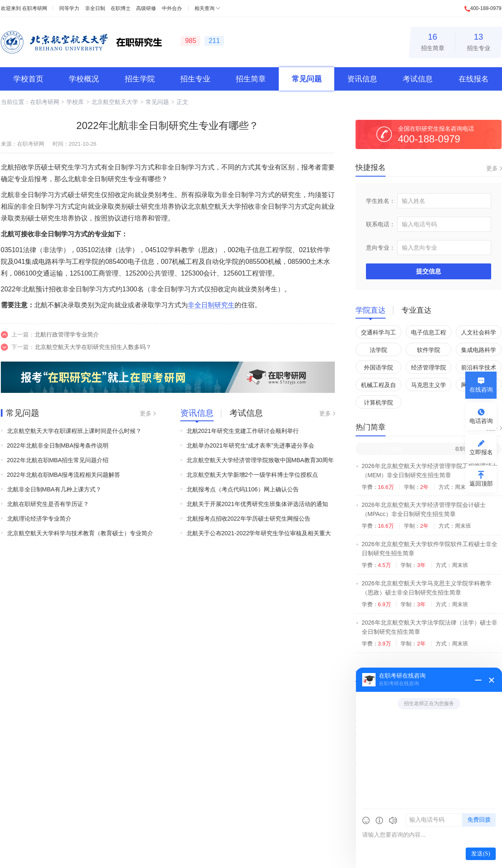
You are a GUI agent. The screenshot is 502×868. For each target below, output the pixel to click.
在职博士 (121, 8)
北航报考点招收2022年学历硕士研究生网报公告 (248, 519)
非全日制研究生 (211, 305)
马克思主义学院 (429, 386)
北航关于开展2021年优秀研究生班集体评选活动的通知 (257, 504)
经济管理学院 (429, 367)
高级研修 (146, 8)
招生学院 (140, 79)
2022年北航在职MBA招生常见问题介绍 (58, 460)
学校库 (75, 102)
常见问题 (307, 79)
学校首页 (28, 79)
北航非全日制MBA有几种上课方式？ (54, 489)
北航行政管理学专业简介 (67, 334)
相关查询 (204, 8)
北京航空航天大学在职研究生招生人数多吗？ (93, 347)
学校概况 (84, 79)
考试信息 (418, 79)
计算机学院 (378, 402)
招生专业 (479, 41)
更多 (146, 413)
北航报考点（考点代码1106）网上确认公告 (243, 489)
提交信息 (429, 271)
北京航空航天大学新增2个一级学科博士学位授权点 (252, 475)
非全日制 (95, 8)
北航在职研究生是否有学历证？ (48, 504)
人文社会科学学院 (479, 334)
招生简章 (433, 41)
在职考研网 (35, 8)
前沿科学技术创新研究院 (479, 369)
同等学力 (69, 8)
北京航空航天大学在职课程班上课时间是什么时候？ (74, 431)
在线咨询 (481, 390)
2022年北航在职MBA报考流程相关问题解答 (64, 475)
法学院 (378, 350)
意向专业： (381, 248)
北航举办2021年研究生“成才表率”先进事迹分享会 (250, 445)
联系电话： (381, 224)
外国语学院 (378, 367)
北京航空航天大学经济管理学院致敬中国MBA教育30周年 (260, 460)
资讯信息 (362, 79)
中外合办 (172, 8)
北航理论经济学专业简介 (39, 519)
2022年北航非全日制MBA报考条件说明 (58, 445)
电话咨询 (481, 421)
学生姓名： (381, 201)
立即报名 (481, 452)
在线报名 (474, 79)
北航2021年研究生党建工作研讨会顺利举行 (243, 431)
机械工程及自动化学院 (378, 386)
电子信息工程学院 (429, 334)
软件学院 (429, 350)
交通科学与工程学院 (378, 334)
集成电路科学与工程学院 (479, 351)
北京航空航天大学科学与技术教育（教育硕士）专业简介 (80, 533)
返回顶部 (481, 483)
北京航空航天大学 (115, 102)
